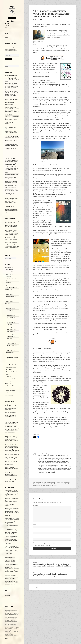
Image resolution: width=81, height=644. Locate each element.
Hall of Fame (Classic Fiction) (12, 279)
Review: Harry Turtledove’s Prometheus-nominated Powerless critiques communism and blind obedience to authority (11, 559)
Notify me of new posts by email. (42, 545)
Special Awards (9, 285)
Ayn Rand (9, 311)
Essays (6, 292)
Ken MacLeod (10, 322)
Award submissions (10, 297)
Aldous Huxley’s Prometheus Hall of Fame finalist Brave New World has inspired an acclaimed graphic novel (12, 94)
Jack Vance (36, 484)
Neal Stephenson (10, 329)
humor (62, 482)
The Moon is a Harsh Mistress (43, 485)
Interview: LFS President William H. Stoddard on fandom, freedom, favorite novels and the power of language (11, 415)
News (6, 306)
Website (36, 537)
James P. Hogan (10, 320)
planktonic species (58, 484)
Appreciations (8, 267)
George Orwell (10, 315)
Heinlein (58, 482)
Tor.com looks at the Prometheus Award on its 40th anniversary (12, 469)
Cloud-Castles (43, 482)
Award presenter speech (12, 361)
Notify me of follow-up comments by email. (45, 543)
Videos (7, 381)
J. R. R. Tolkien (10, 318)
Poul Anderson (10, 332)
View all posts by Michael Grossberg (46, 472)
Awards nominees (11, 365)
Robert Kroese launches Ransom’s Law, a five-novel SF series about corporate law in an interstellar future (11, 100)
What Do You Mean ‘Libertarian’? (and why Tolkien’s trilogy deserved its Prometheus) (11, 475)
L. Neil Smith (10, 325)
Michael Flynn (10, 327)
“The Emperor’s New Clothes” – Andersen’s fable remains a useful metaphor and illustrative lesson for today (12, 183)
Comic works (9, 274)
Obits (7, 374)
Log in (6, 593)
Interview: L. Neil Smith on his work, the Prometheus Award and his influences (12, 463)
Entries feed (7, 595)
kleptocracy (47, 484)
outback (52, 484)
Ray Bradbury (10, 334)
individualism (67, 482)
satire (35, 485)
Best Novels (8, 272)
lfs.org (6, 639)
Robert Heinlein (10, 336)
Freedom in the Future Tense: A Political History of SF (12, 481)
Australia (38, 482)
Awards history (9, 353)
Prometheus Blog (10, 22)
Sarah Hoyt (9, 339)
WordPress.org (8, 600)
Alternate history (10, 270)
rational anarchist (66, 484)
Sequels (7, 283)
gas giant (54, 482)
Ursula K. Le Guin (11, 346)
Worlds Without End (54, 485)
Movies (7, 388)
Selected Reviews (9, 390)
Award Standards (10, 294)
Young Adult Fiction (10, 287)
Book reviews (9, 386)
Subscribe (8, 59)
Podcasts (8, 376)
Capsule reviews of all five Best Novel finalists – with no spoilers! (12, 127)
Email (35, 531)
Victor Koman (10, 350)
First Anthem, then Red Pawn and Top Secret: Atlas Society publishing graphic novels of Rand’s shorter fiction (11, 177)
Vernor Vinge (10, 348)
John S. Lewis (41, 484)
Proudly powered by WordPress (40, 587)
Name (35, 525)
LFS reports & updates (11, 372)
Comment (36, 506)
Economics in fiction (10, 299)
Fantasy (7, 277)
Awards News (9, 355)
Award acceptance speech (12, 357)
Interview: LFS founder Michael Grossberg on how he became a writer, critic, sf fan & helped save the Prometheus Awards (12, 457)
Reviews (7, 383)
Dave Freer (49, 482)
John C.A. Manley (9, 221)
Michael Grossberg (50, 481)
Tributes (7, 393)
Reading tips (8, 301)
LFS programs (9, 369)
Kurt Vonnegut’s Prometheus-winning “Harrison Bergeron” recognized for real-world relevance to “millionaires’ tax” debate (12, 78)
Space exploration (10, 379)
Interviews (7, 304)
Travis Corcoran (10, 343)
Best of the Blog (8, 290)
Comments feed (8, 598)
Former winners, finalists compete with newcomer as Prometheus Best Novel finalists (12, 133)
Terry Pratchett (10, 341)
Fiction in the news (10, 367)
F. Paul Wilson (10, 313)
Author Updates (9, 308)
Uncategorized (8, 395)
